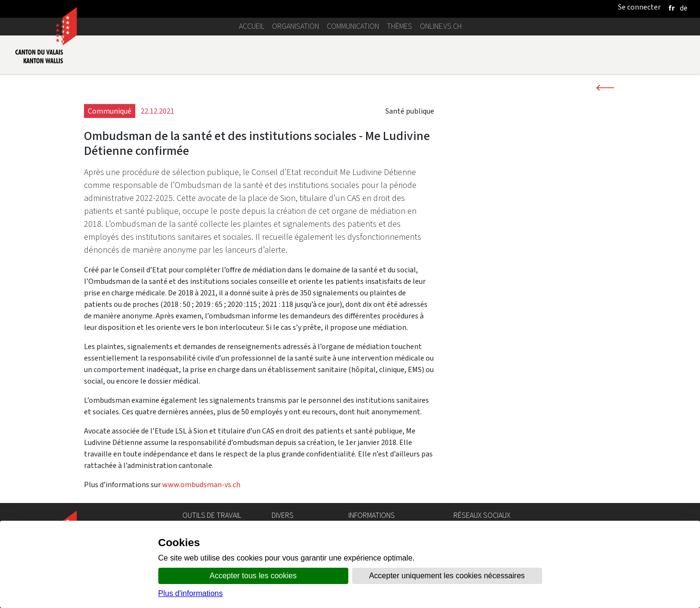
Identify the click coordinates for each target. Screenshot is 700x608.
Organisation (296, 26)
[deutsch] (684, 8)
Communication (353, 26)
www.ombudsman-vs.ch (201, 485)
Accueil (252, 26)
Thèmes (399, 26)
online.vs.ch (441, 26)
